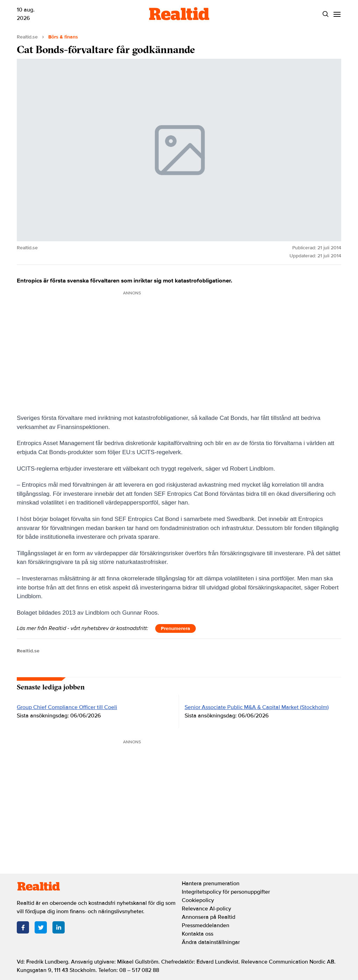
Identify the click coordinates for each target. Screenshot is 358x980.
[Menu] (337, 14)
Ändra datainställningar (211, 942)
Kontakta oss (198, 934)
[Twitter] (41, 927)
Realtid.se (27, 37)
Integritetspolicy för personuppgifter (226, 892)
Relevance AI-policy (206, 909)
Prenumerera (176, 628)
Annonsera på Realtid (209, 917)
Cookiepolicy (198, 900)
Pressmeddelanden (206, 925)
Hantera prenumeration (211, 884)
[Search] (325, 14)
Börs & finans (63, 37)
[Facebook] (23, 927)
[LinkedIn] (59, 927)
